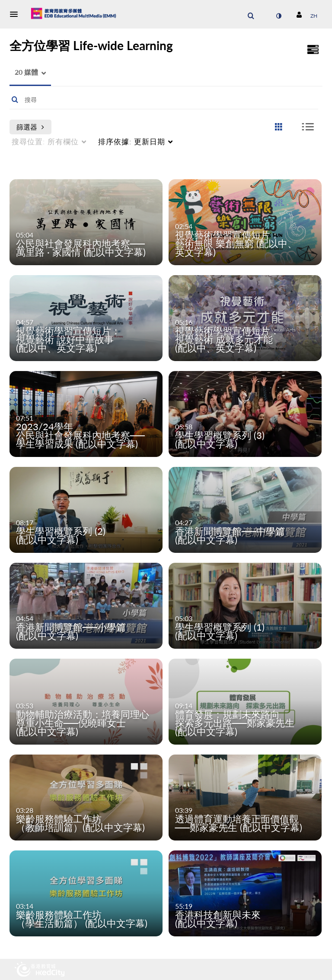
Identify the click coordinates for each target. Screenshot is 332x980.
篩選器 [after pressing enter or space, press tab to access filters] (30, 127)
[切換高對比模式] (278, 16)
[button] (16, 14)
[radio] (278, 127)
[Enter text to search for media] (153, 100)
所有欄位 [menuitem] (45, 141)
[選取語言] (314, 16)
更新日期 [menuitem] (132, 141)
